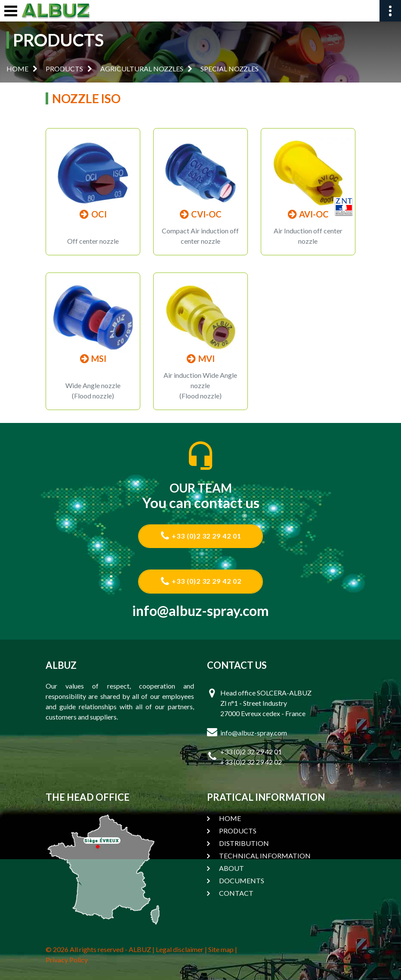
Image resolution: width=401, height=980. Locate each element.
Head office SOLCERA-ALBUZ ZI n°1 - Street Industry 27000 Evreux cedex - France (266, 703)
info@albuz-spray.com (201, 611)
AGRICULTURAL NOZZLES (142, 69)
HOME (17, 69)
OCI (93, 214)
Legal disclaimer (180, 949)
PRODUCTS (64, 69)
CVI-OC (200, 214)
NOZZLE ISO (86, 98)
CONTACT (236, 893)
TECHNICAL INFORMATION (265, 856)
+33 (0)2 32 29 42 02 (201, 581)
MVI (200, 358)
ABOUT (231, 868)
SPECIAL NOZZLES (230, 69)
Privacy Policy (67, 960)
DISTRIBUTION (244, 843)
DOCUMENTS (242, 880)
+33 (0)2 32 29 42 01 (201, 536)
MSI (93, 358)
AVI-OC (308, 214)
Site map (221, 949)
